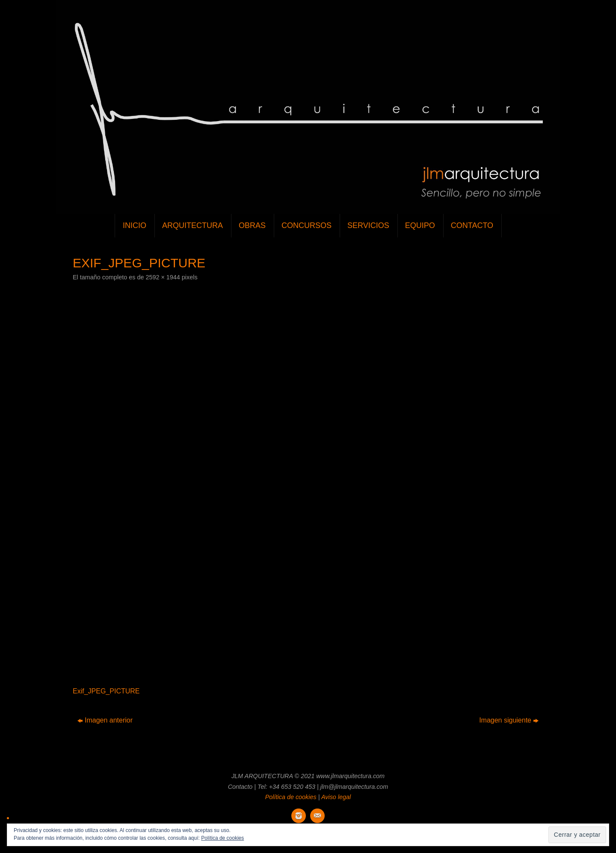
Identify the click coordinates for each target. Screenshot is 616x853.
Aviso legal (336, 797)
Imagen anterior (105, 720)
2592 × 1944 (163, 277)
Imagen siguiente (509, 720)
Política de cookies (291, 797)
